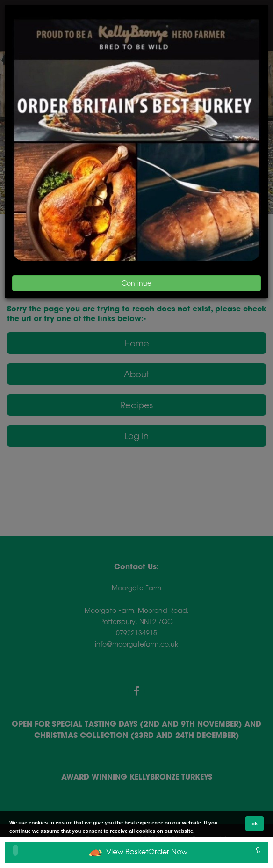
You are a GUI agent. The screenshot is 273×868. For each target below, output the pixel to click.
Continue (136, 283)
